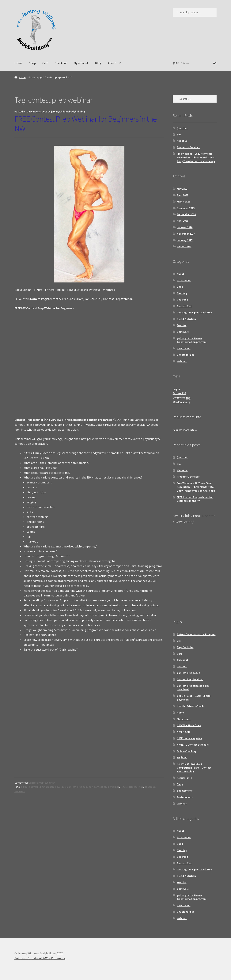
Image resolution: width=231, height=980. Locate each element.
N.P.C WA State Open (189, 725)
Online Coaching (187, 751)
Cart (45, 63)
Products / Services (188, 147)
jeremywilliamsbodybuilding (68, 112)
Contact (182, 666)
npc (141, 787)
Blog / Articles (185, 647)
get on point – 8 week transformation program (192, 340)
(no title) (182, 128)
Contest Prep (36, 783)
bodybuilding (37, 787)
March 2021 (183, 202)
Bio (179, 134)
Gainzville (183, 332)
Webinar (50, 783)
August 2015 (184, 246)
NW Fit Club (184, 348)
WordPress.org (181, 402)
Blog (98, 63)
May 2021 (182, 189)
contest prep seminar (80, 787)
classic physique (56, 787)
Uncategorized (186, 355)
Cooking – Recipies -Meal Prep (194, 312)
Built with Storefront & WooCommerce (40, 958)
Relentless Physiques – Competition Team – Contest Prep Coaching (194, 768)
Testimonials (185, 797)
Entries (179, 393)
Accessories (184, 280)
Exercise (182, 325)
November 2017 (186, 234)
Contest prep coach (188, 673)
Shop (32, 63)
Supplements (185, 791)
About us (182, 141)
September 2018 (186, 214)
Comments (182, 398)
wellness (20, 791)
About (112, 63)
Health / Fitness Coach (190, 706)
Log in (176, 389)
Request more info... (185, 430)
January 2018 (185, 227)
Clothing (182, 293)
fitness (133, 787)
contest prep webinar (106, 787)
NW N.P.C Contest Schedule (193, 745)
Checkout (61, 63)
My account (81, 63)
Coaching (182, 300)
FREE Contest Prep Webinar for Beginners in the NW (86, 124)
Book (180, 287)
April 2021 (183, 195)
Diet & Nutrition (186, 319)
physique (150, 787)
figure (124, 787)
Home (18, 63)
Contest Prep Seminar (190, 679)
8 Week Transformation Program (196, 634)
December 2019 (186, 208)
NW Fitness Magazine (189, 738)
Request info (184, 778)
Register (182, 757)
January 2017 (185, 240)
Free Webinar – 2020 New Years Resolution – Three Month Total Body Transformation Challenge (196, 157)
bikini (24, 787)
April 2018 (183, 221)
